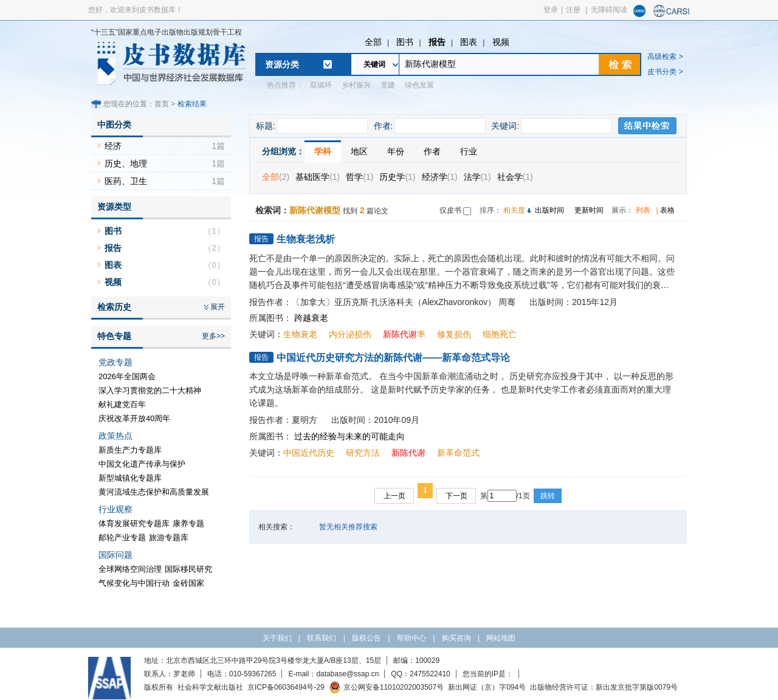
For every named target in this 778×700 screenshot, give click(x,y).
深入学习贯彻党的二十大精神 (150, 390)
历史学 (397, 177)
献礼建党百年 (122, 404)
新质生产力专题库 (130, 450)
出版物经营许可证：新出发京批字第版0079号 (604, 687)
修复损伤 (454, 334)
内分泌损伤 (350, 334)
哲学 (360, 177)
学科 (323, 151)
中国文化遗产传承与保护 (142, 464)
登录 (551, 10)
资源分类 (282, 64)
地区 (359, 151)
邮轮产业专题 (122, 537)
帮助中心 (411, 638)
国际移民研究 (188, 569)
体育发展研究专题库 (134, 523)
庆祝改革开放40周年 (134, 418)
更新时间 (589, 210)
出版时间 (549, 210)
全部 (373, 42)
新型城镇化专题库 (130, 478)
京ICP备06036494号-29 (286, 687)
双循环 (321, 85)
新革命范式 (458, 453)
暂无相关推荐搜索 (348, 527)
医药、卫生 (126, 181)
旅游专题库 (169, 537)
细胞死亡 (500, 334)
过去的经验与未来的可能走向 (349, 436)
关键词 (374, 64)
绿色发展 (419, 85)
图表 (469, 42)
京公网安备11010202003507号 (386, 687)
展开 (218, 307)
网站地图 (501, 638)
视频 (501, 42)
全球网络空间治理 (130, 569)
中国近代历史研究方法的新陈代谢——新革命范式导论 (393, 358)
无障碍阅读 (609, 10)
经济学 (440, 177)
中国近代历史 (309, 453)
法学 (477, 177)
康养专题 (188, 523)
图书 (405, 42)
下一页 (456, 496)
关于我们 (277, 638)
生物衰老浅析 (306, 239)
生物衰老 (300, 334)
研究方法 (363, 453)
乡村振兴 (356, 85)
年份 (396, 151)
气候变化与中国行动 (134, 583)
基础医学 (318, 177)
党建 (388, 85)
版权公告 (367, 638)
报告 (437, 42)
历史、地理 (126, 163)
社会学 (515, 177)
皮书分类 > (665, 72)
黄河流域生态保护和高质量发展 (154, 492)
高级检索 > (665, 57)
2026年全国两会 (127, 376)
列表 (643, 210)
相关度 (514, 210)
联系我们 (322, 638)
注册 (573, 10)
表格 (667, 210)
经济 (113, 146)
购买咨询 (456, 638)
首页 (162, 104)
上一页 (394, 496)
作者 (432, 151)
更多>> (213, 336)
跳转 (548, 496)
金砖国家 (188, 583)
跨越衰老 (311, 318)
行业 (469, 151)
